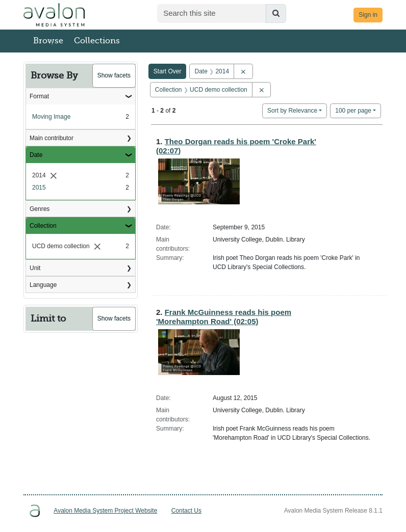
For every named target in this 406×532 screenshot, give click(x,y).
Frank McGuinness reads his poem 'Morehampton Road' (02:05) (224, 317)
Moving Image (51, 117)
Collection (43, 226)
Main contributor (52, 138)
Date (36, 155)
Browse (48, 41)
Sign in (368, 15)
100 (353, 110)
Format (39, 96)
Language (43, 285)
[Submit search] (276, 14)
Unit (35, 268)
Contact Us (186, 511)
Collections (97, 41)
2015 (39, 188)
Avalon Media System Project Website (105, 511)
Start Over (168, 71)
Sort (292, 111)
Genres (40, 209)
